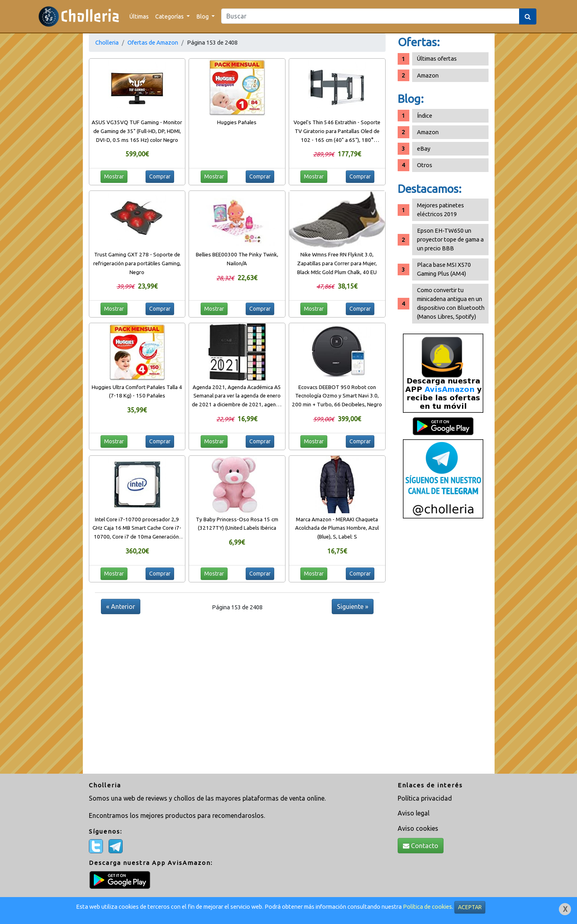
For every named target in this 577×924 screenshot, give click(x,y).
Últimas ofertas (437, 58)
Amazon (428, 75)
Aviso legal (414, 813)
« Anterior (121, 606)
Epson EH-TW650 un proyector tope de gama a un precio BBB (450, 239)
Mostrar (114, 176)
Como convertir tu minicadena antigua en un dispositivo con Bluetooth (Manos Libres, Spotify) (451, 303)
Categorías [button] (170, 16)
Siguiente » (353, 606)
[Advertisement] (443, 649)
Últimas (139, 16)
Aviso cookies (418, 828)
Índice (425, 116)
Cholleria (107, 42)
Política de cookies (427, 907)
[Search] (370, 16)
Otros (425, 165)
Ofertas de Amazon (153, 42)
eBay (424, 149)
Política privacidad (425, 798)
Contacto (421, 846)
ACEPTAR (470, 907)
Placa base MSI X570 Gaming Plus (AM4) (444, 269)
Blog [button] (203, 16)
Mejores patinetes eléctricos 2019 (440, 210)
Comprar (160, 176)
